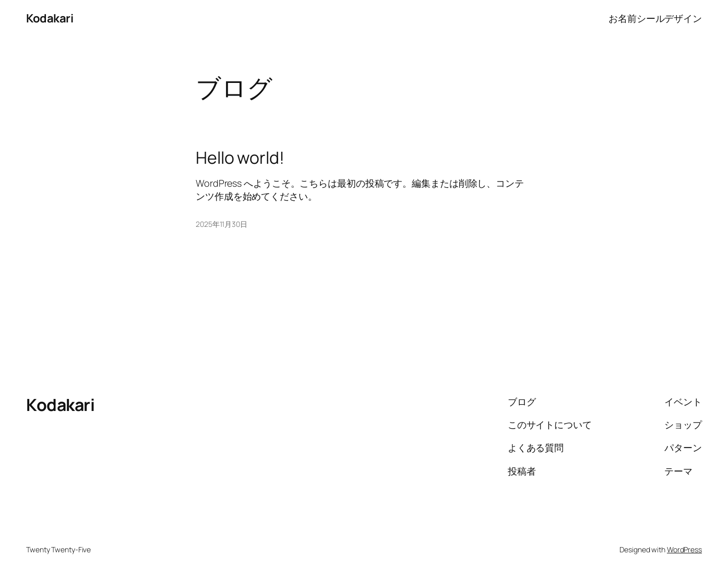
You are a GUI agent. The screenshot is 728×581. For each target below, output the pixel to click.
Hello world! (240, 158)
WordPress (684, 549)
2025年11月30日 (222, 224)
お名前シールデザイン (655, 18)
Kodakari (50, 18)
